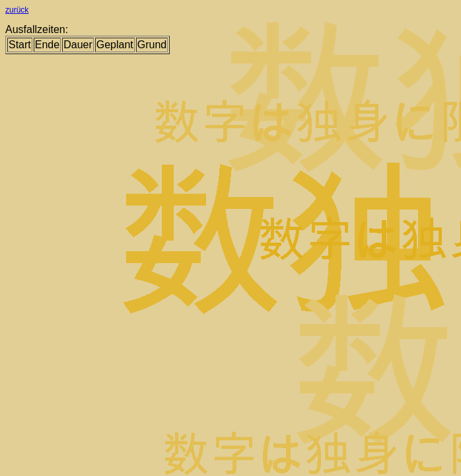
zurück (17, 10)
